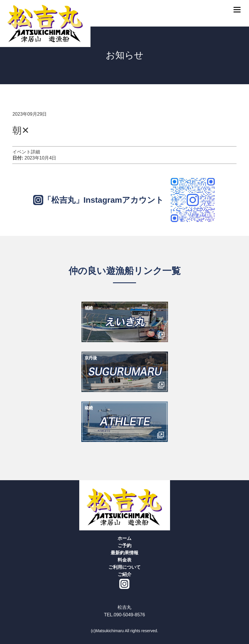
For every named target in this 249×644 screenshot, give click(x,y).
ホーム (124, 538)
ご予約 (124, 546)
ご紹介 (124, 574)
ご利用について (124, 567)
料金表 (124, 560)
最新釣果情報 (124, 553)
